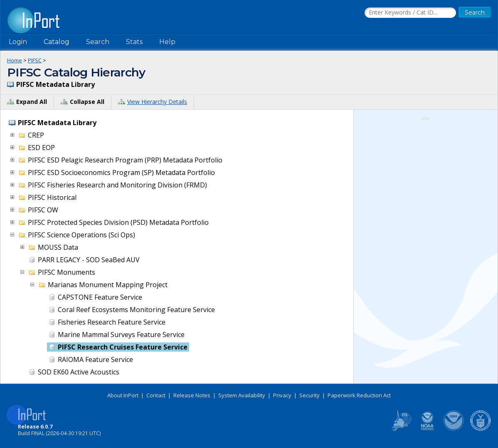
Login (18, 42)
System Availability (242, 395)
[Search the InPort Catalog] (410, 13)
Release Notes (192, 395)
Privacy (282, 395)
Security (309, 395)
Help (167, 42)
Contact (156, 395)
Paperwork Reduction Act (359, 395)
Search (98, 42)
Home (15, 60)
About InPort (123, 395)
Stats (134, 42)
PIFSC (35, 60)
